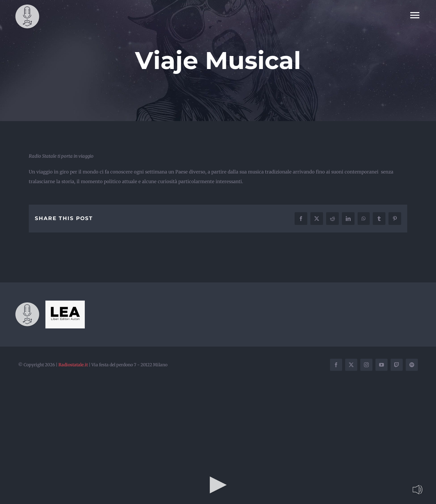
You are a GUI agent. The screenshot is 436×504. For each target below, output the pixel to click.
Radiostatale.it (73, 365)
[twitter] (351, 365)
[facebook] (336, 365)
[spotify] (412, 365)
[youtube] (381, 365)
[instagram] (366, 365)
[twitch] (397, 365)
